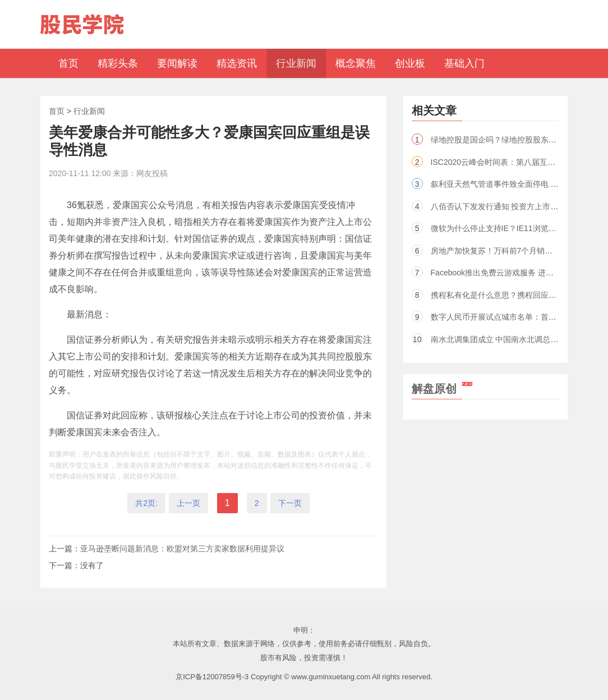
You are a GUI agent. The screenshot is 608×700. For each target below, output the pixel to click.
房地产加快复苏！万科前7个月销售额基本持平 (512, 251)
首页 (57, 111)
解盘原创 (442, 389)
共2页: (146, 503)
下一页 (290, 503)
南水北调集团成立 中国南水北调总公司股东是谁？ (518, 339)
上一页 (188, 503)
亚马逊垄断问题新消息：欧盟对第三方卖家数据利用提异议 (182, 549)
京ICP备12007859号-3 (212, 677)
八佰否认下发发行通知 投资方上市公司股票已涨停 (518, 206)
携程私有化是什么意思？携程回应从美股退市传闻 (517, 295)
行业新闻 (89, 111)
